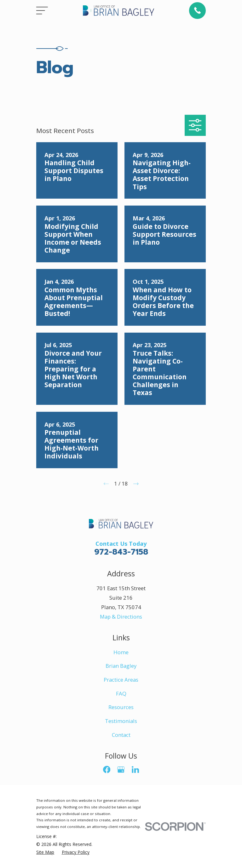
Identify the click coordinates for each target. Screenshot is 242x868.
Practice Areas (121, 680)
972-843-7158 (121, 552)
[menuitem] (45, 852)
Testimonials (121, 721)
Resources (121, 707)
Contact (121, 735)
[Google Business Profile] (121, 769)
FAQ (121, 693)
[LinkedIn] (135, 769)
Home (121, 652)
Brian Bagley (121, 666)
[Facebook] (107, 769)
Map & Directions (121, 617)
